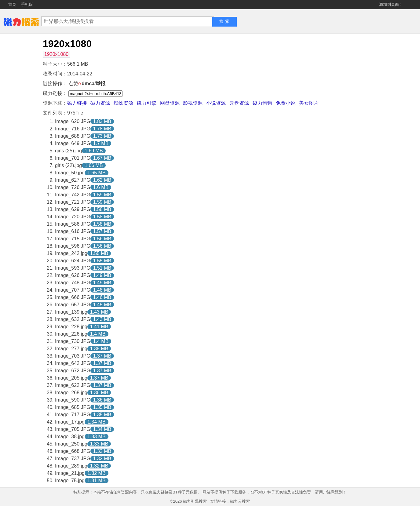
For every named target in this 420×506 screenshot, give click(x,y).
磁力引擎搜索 (195, 501)
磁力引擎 (147, 103)
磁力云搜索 (240, 501)
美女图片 (309, 103)
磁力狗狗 (262, 103)
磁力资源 (100, 103)
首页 (12, 4)
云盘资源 (239, 103)
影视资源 (193, 103)
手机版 (27, 4)
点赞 (75, 84)
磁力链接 (77, 103)
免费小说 (286, 103)
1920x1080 (56, 54)
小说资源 (216, 103)
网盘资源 (170, 103)
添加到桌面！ (391, 4)
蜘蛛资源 (123, 103)
